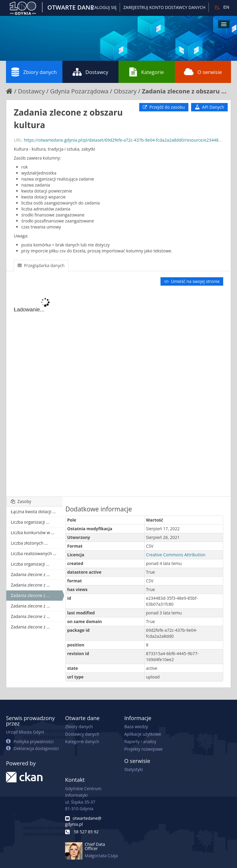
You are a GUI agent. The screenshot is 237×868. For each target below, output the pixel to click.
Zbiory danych (34, 72)
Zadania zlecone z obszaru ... (184, 91)
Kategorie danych (82, 741)
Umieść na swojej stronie (192, 281)
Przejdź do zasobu (164, 107)
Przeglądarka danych (41, 265)
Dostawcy (90, 72)
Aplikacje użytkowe (143, 734)
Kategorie (147, 72)
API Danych (209, 107)
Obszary (125, 91)
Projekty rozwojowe (143, 749)
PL (217, 7)
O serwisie (203, 72)
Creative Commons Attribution (176, 555)
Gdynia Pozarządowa (79, 91)
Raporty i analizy (140, 741)
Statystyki (133, 769)
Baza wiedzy (136, 727)
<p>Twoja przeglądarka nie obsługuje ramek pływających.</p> (118, 392)
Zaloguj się (104, 7)
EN (226, 7)
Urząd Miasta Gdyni (25, 732)
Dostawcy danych (82, 734)
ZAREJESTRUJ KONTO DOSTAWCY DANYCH (164, 7)
